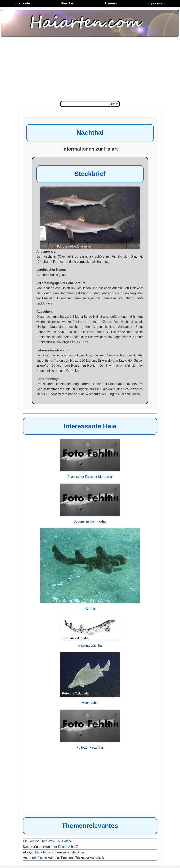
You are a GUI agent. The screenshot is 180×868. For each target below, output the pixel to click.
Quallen (35, 852)
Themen (110, 3)
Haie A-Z (67, 3)
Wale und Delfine (60, 841)
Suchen (114, 104)
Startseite (23, 3)
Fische (63, 847)
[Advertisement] (90, 70)
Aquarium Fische (35, 858)
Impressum (156, 3)
